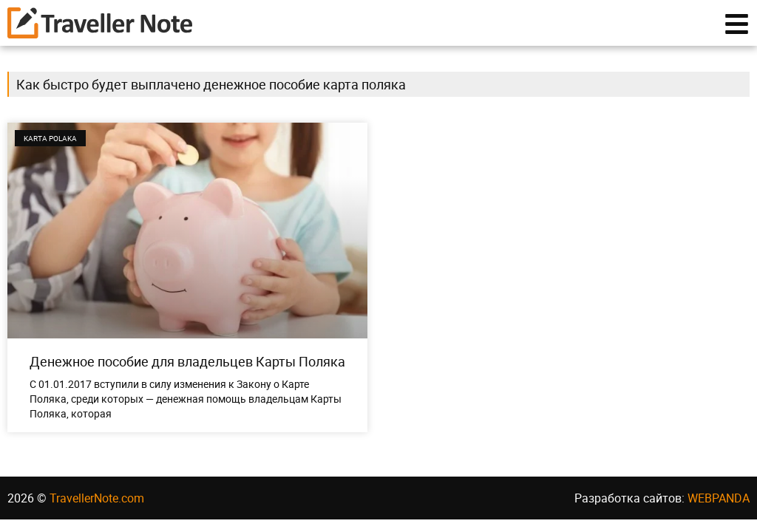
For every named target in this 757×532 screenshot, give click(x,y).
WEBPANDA (719, 498)
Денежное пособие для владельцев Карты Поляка (187, 361)
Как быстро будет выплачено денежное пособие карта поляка (211, 84)
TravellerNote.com (97, 498)
